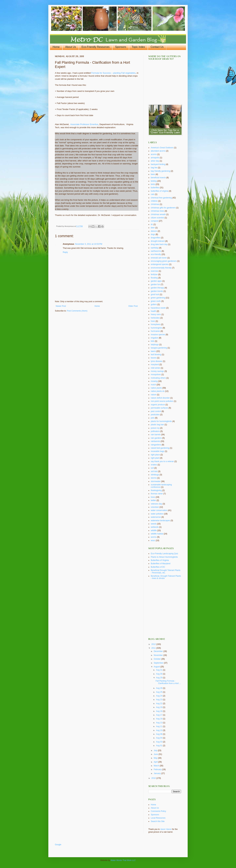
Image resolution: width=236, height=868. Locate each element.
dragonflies (156, 238)
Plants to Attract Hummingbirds (164, 557)
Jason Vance (166, 829)
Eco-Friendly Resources (96, 47)
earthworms (156, 251)
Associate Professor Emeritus (84, 124)
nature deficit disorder (160, 398)
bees (153, 174)
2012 (154, 644)
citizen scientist (157, 218)
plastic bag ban (157, 425)
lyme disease (157, 361)
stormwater (156, 481)
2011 (154, 648)
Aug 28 (159, 688)
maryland (155, 365)
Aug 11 (159, 726)
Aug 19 (159, 707)
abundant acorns (158, 151)
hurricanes (155, 331)
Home (56, 47)
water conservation (159, 510)
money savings (157, 371)
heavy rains (156, 314)
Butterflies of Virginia (160, 560)
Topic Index (138, 47)
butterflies (155, 188)
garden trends (157, 291)
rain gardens (156, 438)
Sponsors (121, 47)
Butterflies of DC (158, 567)
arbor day (155, 161)
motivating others (158, 378)
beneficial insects (158, 178)
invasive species (158, 335)
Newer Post (61, 306)
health (153, 311)
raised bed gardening (160, 448)
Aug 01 (159, 746)
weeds (154, 524)
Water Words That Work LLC (123, 860)
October (157, 659)
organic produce (158, 405)
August (157, 667)
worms (154, 537)
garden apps (156, 281)
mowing (154, 381)
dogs (153, 234)
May (156, 758)
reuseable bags (157, 451)
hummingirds (156, 328)
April (156, 762)
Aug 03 (159, 742)
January (157, 773)
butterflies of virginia (160, 191)
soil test (154, 471)
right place (155, 455)
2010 (154, 778)
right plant (155, 458)
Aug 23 (159, 700)
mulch (153, 385)
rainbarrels (155, 441)
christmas (155, 204)
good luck (155, 294)
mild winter (155, 368)
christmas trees (157, 211)
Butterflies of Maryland (161, 564)
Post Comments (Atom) (77, 311)
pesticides (155, 415)
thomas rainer (157, 494)
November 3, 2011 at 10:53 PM (89, 244)
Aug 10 (159, 730)
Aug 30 (159, 674)
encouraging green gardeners (164, 261)
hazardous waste (158, 308)
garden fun (155, 284)
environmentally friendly (161, 268)
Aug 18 (159, 711)
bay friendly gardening (160, 171)
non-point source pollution (162, 401)
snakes (154, 465)
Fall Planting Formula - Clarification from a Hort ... (168, 682)
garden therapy (157, 288)
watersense (156, 517)
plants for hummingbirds (161, 421)
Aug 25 (159, 692)
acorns (154, 154)
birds (153, 184)
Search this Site (158, 821)
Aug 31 (159, 670)
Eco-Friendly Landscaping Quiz (164, 554)
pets (153, 418)
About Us (71, 47)
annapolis (155, 158)
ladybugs (155, 345)
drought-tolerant (158, 241)
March (157, 766)
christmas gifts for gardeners (163, 208)
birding (154, 181)
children (154, 201)
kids (152, 341)
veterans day (156, 504)
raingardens (156, 445)
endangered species (160, 264)
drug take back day (159, 244)
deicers (154, 231)
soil (152, 468)
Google (58, 845)
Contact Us (157, 47)
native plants (156, 388)
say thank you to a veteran (162, 461)
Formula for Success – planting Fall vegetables (113, 73)
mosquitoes (156, 375)
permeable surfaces (159, 408)
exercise (154, 271)
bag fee (154, 168)
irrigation (155, 338)
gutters (154, 304)
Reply (65, 252)
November (159, 655)
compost (154, 221)
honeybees (156, 324)
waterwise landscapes (160, 521)
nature (154, 395)
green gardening (158, 298)
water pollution (157, 514)
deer (153, 228)
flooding (154, 278)
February (158, 769)
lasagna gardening (159, 348)
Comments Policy (158, 811)
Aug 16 (159, 719)
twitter (153, 500)
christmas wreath (158, 214)
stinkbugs (155, 475)
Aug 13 (159, 723)
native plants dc (158, 391)
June (156, 754)
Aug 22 (159, 704)
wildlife (154, 530)
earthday (155, 248)
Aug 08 (159, 734)
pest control (156, 411)
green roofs (156, 301)
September (159, 663)
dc (152, 224)
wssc (153, 540)
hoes (153, 321)
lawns (153, 351)
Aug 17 (159, 715)
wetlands (155, 527)
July (156, 750)
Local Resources (158, 818)
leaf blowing (156, 355)
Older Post (133, 306)
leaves (154, 358)
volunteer (155, 507)
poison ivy (155, 428)
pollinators (155, 431)
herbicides (155, 318)
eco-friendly (156, 254)
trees (153, 497)
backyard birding (158, 164)
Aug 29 (159, 678)
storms (154, 478)
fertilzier (154, 274)
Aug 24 (159, 696)
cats (153, 194)
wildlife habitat (157, 534)
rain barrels (156, 435)
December (159, 651)
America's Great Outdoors (162, 148)
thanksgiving (156, 490)
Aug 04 (159, 738)
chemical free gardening (161, 198)
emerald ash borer (159, 258)
